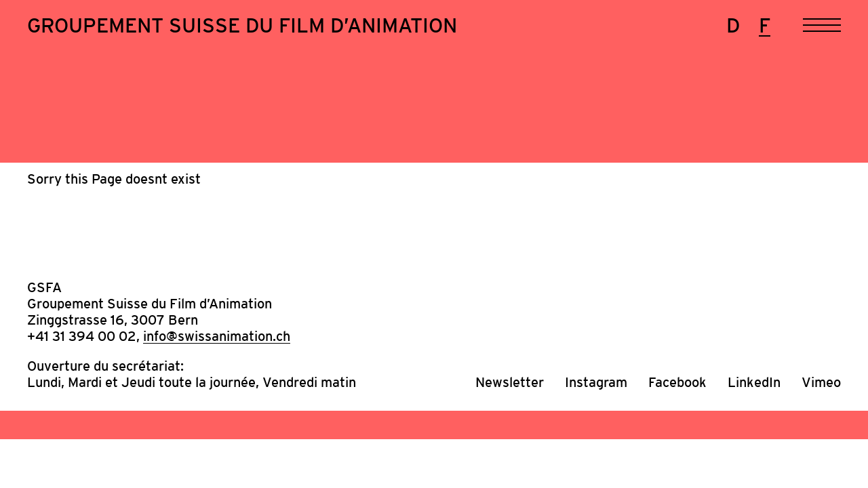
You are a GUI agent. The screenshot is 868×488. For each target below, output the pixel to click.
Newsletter (510, 382)
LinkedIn (754, 382)
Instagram (596, 382)
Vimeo (821, 382)
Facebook (677, 382)
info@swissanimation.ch (217, 336)
